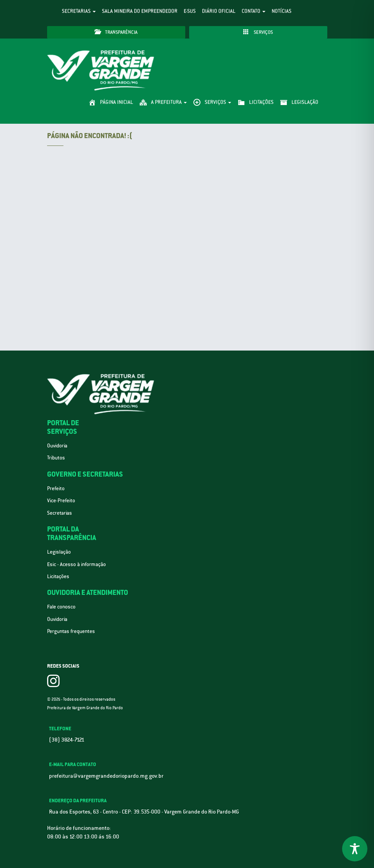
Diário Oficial (219, 11)
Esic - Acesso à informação (76, 564)
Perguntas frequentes (71, 631)
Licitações (58, 576)
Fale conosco (61, 607)
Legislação (59, 552)
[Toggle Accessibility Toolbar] (355, 849)
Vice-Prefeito (61, 501)
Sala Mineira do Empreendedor (140, 11)
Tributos (56, 458)
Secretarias (79, 11)
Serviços (258, 32)
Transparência (116, 32)
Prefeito (56, 488)
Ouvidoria (57, 446)
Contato (254, 11)
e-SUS (190, 11)
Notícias (282, 11)
